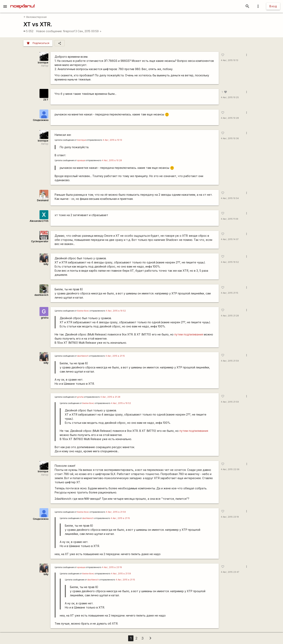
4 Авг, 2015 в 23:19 (112, 567)
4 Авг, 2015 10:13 (230, 60)
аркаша (81, 160)
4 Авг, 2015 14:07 (230, 239)
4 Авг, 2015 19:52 (230, 262)
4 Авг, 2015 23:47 (230, 572)
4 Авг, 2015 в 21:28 (110, 397)
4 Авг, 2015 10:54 (230, 198)
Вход (273, 6)
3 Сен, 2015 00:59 (88, 31)
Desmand (43, 200)
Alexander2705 (39, 221)
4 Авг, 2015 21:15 (230, 293)
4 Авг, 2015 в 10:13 (112, 140)
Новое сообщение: (49, 31)
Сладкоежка (41, 120)
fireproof (69, 31)
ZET (46, 100)
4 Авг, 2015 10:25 (230, 97)
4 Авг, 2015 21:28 (230, 316)
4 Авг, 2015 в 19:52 (116, 311)
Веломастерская (35, 17)
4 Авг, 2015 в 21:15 (115, 356)
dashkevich (41, 295)
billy (46, 264)
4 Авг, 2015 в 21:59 (116, 512)
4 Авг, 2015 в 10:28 (112, 160)
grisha (45, 318)
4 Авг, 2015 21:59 (230, 361)
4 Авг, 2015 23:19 (230, 517)
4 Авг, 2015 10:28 (230, 118)
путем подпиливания (189, 334)
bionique (43, 63)
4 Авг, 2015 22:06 (230, 469)
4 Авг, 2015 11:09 (230, 219)
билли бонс (83, 311)
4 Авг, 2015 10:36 (230, 138)
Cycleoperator (40, 241)
